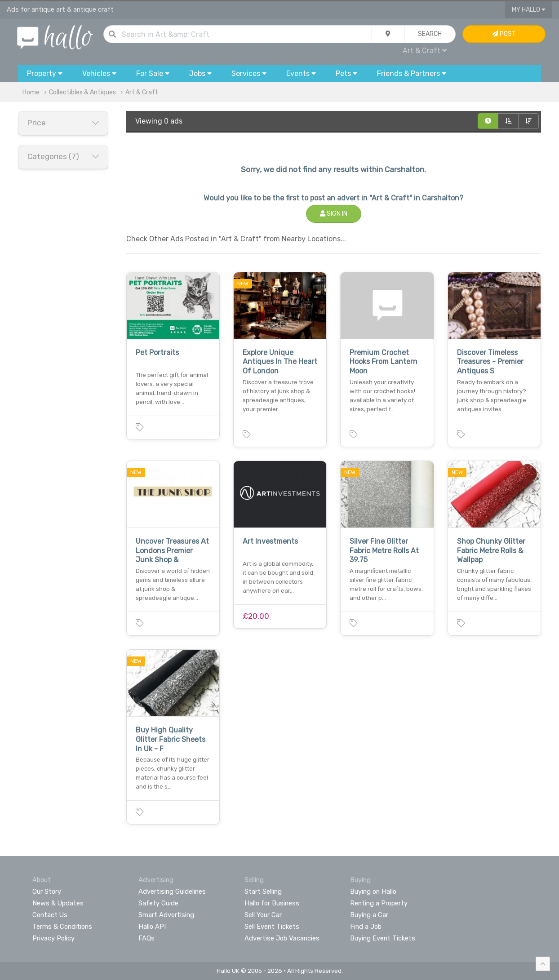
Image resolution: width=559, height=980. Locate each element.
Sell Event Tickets (272, 927)
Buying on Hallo (373, 891)
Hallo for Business (272, 903)
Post (504, 34)
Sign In (334, 214)
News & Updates (58, 903)
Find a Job (366, 927)
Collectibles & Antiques (82, 92)
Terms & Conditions (62, 927)
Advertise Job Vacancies (282, 938)
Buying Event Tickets (383, 938)
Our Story (47, 891)
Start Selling (263, 891)
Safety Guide (158, 903)
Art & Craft (425, 51)
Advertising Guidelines (172, 891)
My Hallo (529, 10)
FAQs (146, 938)
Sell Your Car (263, 915)
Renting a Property (379, 903)
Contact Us (50, 915)
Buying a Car (369, 915)
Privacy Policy (53, 938)
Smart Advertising (166, 915)
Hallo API (152, 927)
